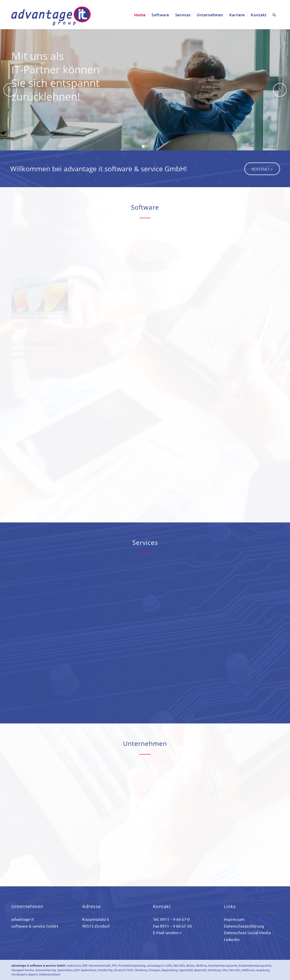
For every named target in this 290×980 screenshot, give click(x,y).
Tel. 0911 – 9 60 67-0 (171, 919)
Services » (66, 120)
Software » (28, 120)
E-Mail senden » (167, 932)
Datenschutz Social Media (247, 932)
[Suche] (274, 15)
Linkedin (232, 939)
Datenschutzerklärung (244, 926)
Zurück (10, 90)
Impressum (234, 919)
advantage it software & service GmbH (38, 965)
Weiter (280, 90)
